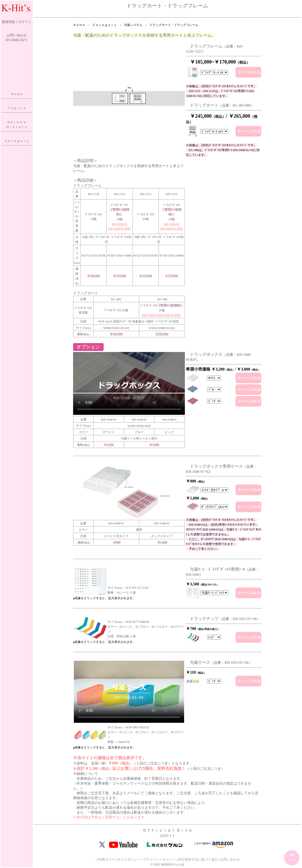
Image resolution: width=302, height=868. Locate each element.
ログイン (25, 22)
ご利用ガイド (105, 859)
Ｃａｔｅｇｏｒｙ (17, 141)
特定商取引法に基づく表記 (198, 859)
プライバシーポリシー (159, 859)
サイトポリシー (129, 859)
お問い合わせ (17, 35)
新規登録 (8, 22)
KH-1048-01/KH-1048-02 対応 (161, 315)
